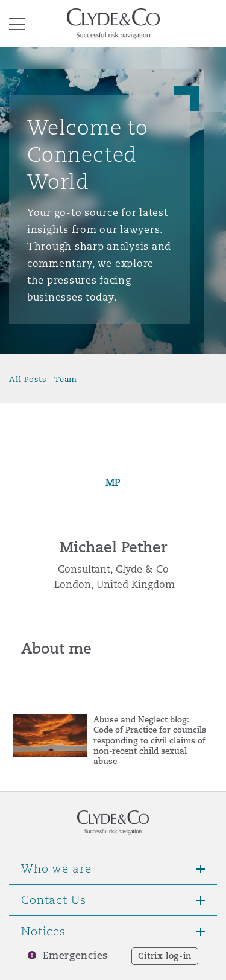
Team (66, 379)
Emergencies (75, 956)
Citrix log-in (165, 956)
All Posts (28, 379)
